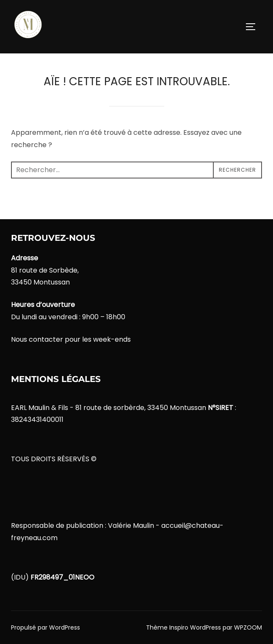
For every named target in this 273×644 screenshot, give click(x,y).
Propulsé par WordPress (45, 627)
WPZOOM (248, 627)
